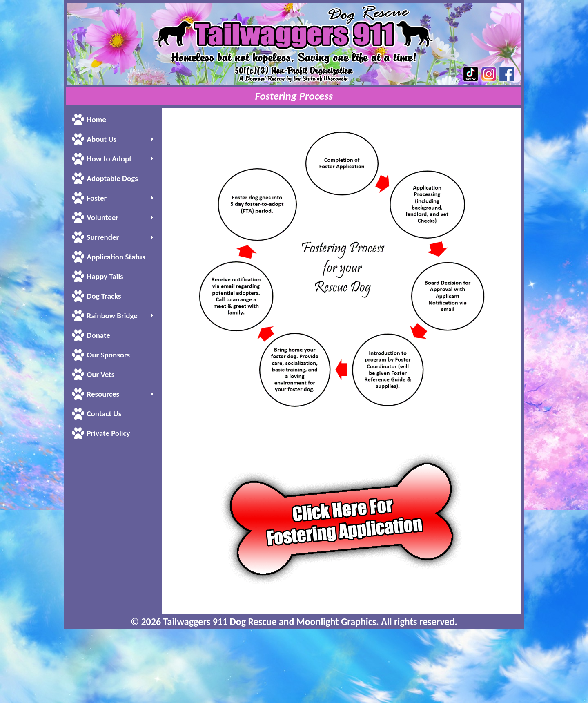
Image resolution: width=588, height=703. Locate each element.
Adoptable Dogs (112, 178)
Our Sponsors (108, 355)
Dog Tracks (104, 296)
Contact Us (104, 414)
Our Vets (100, 374)
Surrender (103, 237)
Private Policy (108, 433)
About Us (101, 139)
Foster (97, 198)
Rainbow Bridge (112, 316)
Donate (98, 335)
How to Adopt (109, 159)
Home (96, 119)
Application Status (116, 257)
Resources (103, 394)
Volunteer (102, 218)
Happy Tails (105, 276)
